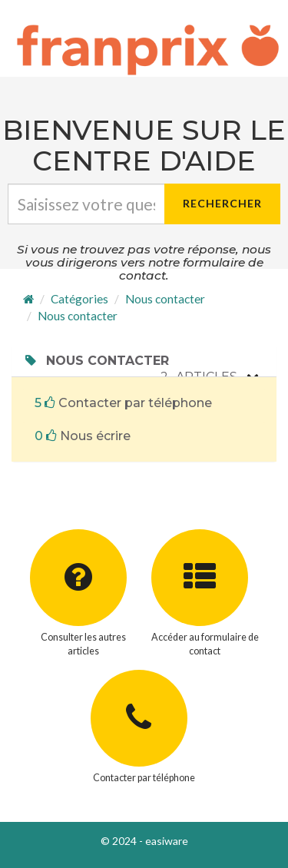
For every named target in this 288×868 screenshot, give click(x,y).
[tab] (144, 361)
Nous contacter (165, 299)
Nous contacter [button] (96, 361)
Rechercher (222, 203)
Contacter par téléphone (123, 403)
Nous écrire (83, 436)
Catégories (79, 299)
